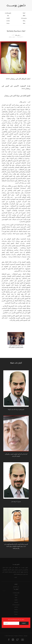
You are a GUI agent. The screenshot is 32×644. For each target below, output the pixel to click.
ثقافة (24, 16)
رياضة (24, 21)
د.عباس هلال (18, 35)
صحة (24, 23)
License (26, 636)
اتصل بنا (16, 589)
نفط (8, 16)
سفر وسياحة (24, 18)
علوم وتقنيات (8, 13)
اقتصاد (8, 18)
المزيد (16, 577)
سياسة (8, 23)
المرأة (24, 13)
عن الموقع (16, 587)
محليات (8, 21)
